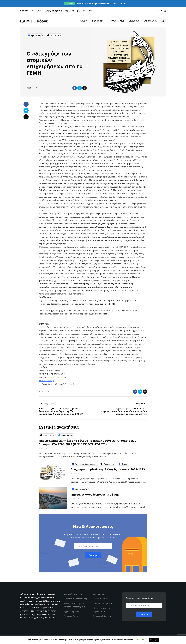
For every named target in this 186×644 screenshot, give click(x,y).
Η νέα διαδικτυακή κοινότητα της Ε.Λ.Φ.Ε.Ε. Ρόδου (95, 4)
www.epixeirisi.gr (46, 381)
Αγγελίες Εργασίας (72, 611)
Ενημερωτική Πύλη (53, 11)
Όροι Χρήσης (99, 594)
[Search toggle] (163, 21)
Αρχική (84, 21)
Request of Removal (102, 616)
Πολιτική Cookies (101, 599)
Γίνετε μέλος (37, 11)
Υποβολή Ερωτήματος (74, 594)
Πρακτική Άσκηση (72, 616)
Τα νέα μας (98, 21)
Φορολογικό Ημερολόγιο (76, 11)
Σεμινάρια (134, 21)
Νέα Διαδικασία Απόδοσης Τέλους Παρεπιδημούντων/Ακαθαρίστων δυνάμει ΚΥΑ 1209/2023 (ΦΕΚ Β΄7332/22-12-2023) (88, 443)
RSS (91, 11)
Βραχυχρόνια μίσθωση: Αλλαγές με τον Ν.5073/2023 (108, 470)
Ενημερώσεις (117, 21)
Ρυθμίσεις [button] (141, 640)
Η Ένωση (24, 11)
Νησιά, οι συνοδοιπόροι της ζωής (95, 496)
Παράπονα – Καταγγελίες (75, 599)
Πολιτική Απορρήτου (102, 603)
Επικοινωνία (150, 21)
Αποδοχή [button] (154, 640)
